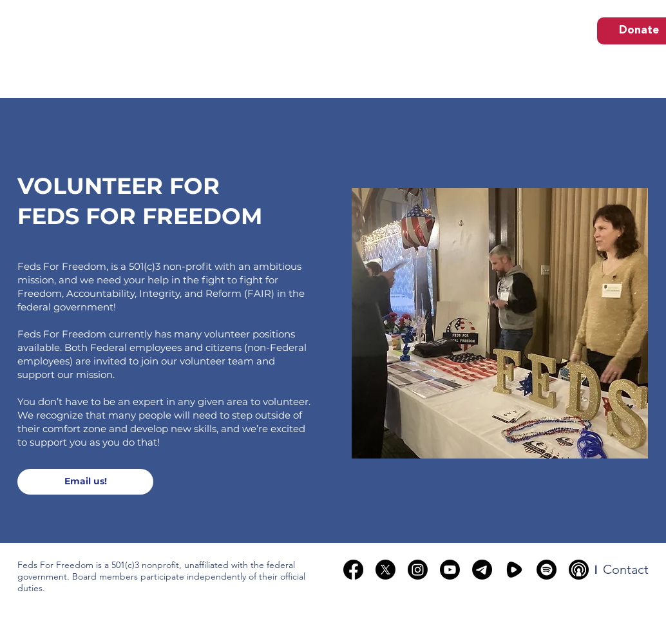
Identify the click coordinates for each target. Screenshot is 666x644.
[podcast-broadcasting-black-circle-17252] (579, 570)
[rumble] (514, 570)
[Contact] (626, 569)
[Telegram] (482, 570)
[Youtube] (450, 570)
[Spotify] (547, 570)
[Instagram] (418, 570)
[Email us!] (85, 482)
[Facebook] (353, 570)
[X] (385, 570)
